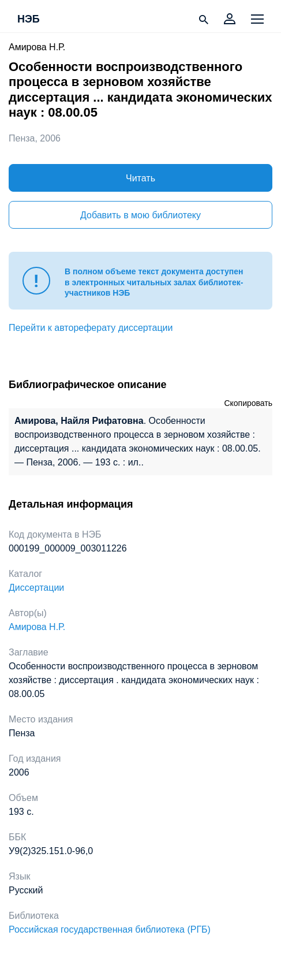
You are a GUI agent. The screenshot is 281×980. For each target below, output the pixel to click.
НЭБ (29, 20)
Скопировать (248, 403)
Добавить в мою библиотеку (140, 215)
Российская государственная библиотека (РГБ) (110, 929)
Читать (140, 178)
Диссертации (36, 588)
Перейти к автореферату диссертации (91, 328)
